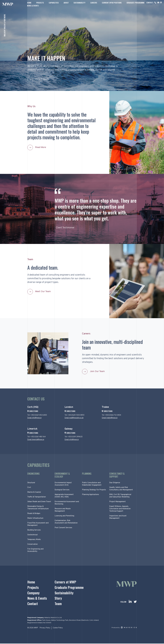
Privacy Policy (45, 628)
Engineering (33, 474)
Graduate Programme (134, 4)
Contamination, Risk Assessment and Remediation (66, 522)
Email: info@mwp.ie (35, 418)
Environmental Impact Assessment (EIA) (63, 484)
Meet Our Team (43, 292)
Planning (87, 474)
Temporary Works (34, 540)
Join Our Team (97, 372)
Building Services (34, 530)
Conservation (33, 545)
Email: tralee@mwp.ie (110, 418)
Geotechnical (32, 535)
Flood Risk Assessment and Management (38, 525)
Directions (33, 411)
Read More (41, 147)
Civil (29, 488)
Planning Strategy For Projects (94, 490)
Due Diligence (115, 483)
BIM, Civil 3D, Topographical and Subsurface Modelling (120, 496)
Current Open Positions (111, 4)
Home (29, 4)
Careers (93, 4)
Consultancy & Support (117, 475)
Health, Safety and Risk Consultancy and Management (121, 489)
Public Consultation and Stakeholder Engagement (92, 484)
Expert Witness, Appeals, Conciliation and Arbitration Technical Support (120, 509)
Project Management (117, 502)
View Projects (42, 79)
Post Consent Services (63, 528)
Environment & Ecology (62, 475)
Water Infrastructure (35, 519)
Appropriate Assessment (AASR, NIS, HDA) (64, 496)
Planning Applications (91, 495)
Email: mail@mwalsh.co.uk (74, 418)
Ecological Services (62, 490)
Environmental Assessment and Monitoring (67, 503)
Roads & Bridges (34, 514)
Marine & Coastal (34, 493)
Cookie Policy (58, 628)
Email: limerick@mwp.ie (36, 440)
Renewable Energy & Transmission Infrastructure (38, 508)
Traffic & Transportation (37, 497)
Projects (40, 4)
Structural (31, 483)
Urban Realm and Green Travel (39, 502)
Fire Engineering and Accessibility (35, 551)
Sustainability (79, 4)
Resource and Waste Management (63, 510)
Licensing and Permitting (64, 516)
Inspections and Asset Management (118, 517)
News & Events (154, 4)
